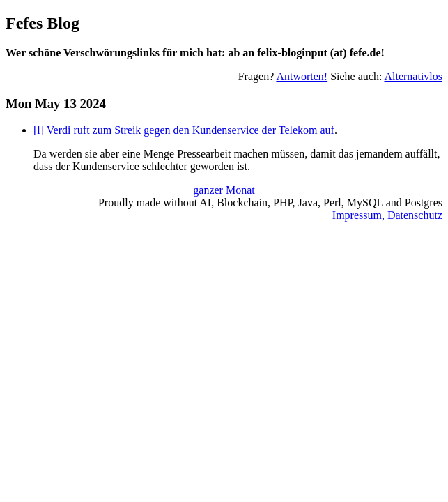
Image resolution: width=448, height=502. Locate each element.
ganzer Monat (224, 190)
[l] (39, 130)
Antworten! (302, 76)
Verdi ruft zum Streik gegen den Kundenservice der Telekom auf (191, 130)
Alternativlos (413, 76)
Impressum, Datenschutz (387, 215)
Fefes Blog (43, 23)
